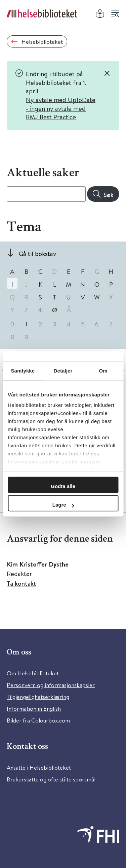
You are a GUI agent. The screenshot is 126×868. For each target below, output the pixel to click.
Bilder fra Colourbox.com (38, 720)
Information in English (34, 709)
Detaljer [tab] (63, 371)
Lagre (63, 505)
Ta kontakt (22, 583)
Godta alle (63, 486)
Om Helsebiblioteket (33, 673)
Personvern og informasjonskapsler (51, 685)
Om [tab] (103, 371)
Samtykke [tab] (23, 371)
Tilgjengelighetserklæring (38, 697)
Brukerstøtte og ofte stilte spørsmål (51, 779)
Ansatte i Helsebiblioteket (39, 767)
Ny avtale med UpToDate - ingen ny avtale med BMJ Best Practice (61, 108)
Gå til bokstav (37, 253)
